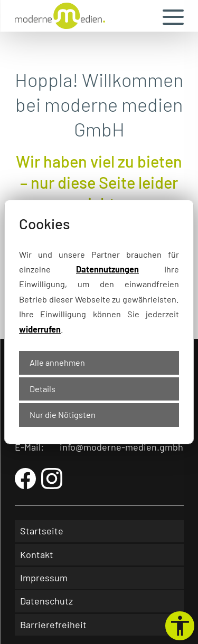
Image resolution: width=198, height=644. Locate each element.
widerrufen (40, 329)
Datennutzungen (107, 269)
